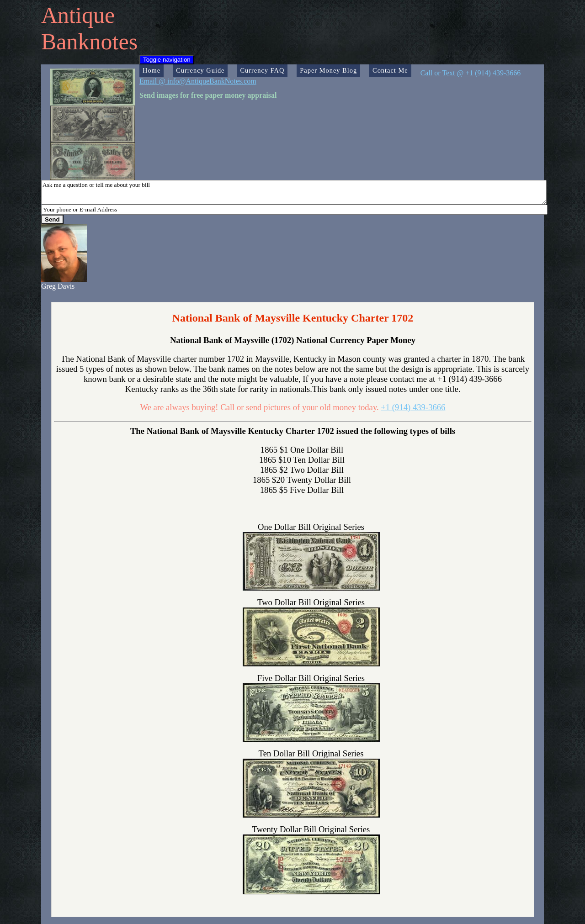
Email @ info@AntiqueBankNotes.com (198, 81)
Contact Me (390, 70)
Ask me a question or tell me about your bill (294, 192)
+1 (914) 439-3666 (413, 407)
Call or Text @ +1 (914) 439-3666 (471, 73)
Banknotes (89, 42)
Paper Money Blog (328, 70)
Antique (78, 15)
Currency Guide (200, 70)
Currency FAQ (262, 70)
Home (152, 70)
